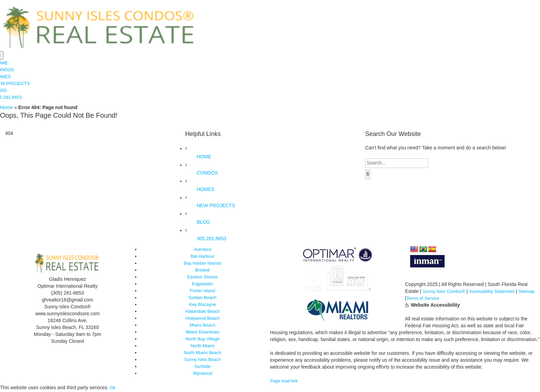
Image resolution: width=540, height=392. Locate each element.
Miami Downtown (203, 332)
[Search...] (397, 164)
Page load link (285, 381)
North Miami (202, 346)
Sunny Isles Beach (202, 360)
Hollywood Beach (202, 319)
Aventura (202, 250)
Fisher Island (202, 291)
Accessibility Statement (498, 292)
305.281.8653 (211, 239)
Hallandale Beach (202, 312)
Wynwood (202, 374)
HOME (204, 157)
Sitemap (414, 299)
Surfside (202, 367)
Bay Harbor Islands (202, 264)
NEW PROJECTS (216, 206)
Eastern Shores (203, 277)
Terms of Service (443, 299)
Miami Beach (203, 326)
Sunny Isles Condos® (446, 292)
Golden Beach (203, 298)
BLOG (203, 223)
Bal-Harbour (202, 257)
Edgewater (203, 284)
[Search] (368, 175)
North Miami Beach (202, 353)
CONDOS (207, 173)
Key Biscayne (203, 305)
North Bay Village (202, 339)
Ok (113, 388)
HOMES (205, 190)
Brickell (202, 271)
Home (6, 108)
